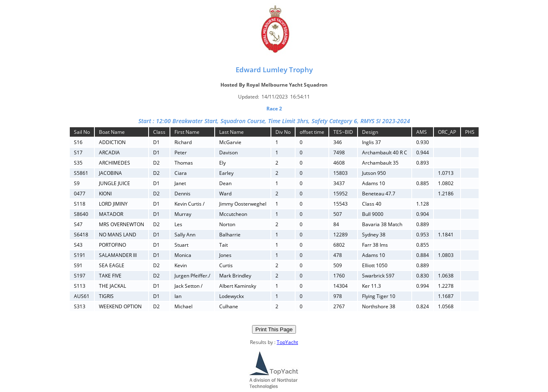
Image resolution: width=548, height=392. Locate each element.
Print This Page (274, 329)
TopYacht (287, 342)
